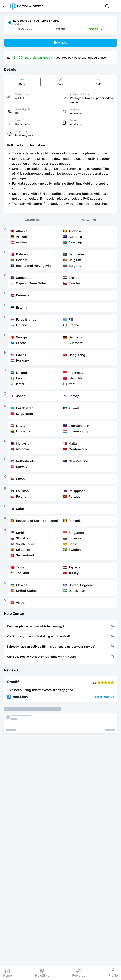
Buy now (61, 43)
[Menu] (115, 6)
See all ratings (104, 697)
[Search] (107, 6)
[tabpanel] (60, 417)
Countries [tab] (32, 220)
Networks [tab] (89, 220)
